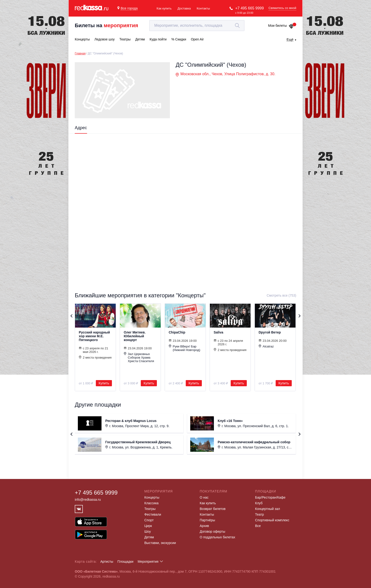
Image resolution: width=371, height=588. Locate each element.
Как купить (164, 8)
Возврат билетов (213, 509)
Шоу (148, 531)
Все (258, 526)
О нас (204, 497)
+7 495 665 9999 (250, 8)
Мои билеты (281, 26)
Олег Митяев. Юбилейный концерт (135, 336)
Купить (104, 383)
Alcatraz (266, 346)
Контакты (203, 8)
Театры (150, 509)
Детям (149, 537)
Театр (259, 514)
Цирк (148, 526)
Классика (151, 503)
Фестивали (153, 514)
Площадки (125, 562)
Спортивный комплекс (272, 520)
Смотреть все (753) (281, 295)
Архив (204, 526)
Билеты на (106, 25)
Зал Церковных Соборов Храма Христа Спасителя (139, 357)
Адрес (81, 128)
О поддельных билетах (217, 537)
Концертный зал (267, 509)
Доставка (184, 8)
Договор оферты (212, 531)
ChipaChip (177, 332)
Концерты (152, 497)
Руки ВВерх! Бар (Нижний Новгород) (184, 348)
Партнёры (207, 520)
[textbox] (197, 26)
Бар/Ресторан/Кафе (270, 497)
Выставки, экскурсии (160, 543)
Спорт (149, 520)
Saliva (218, 332)
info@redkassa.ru (88, 500)
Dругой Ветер (270, 332)
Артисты (107, 562)
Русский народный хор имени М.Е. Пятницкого (94, 336)
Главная (80, 53)
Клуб (259, 503)
